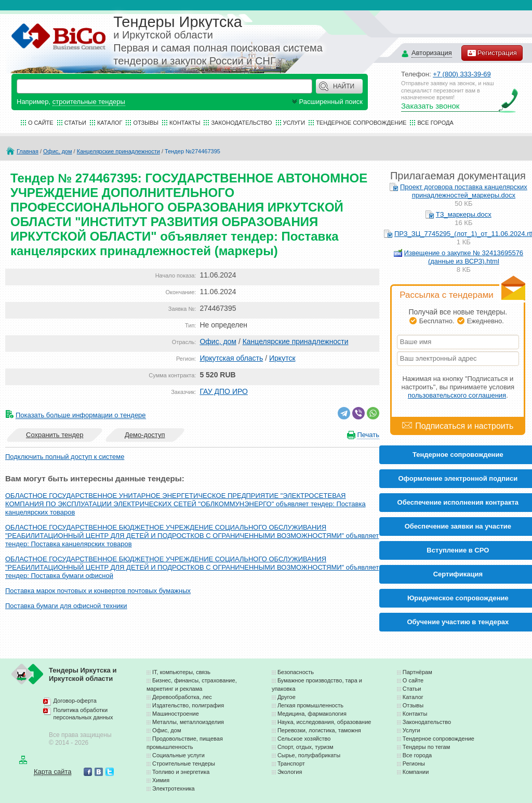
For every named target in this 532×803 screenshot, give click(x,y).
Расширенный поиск (326, 102)
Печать (368, 435)
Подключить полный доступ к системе (65, 457)
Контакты (185, 123)
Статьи (75, 123)
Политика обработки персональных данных (83, 714)
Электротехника (174, 788)
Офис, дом (57, 151)
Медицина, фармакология (312, 714)
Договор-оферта (75, 701)
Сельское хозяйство (304, 739)
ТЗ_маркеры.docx (464, 214)
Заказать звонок (430, 106)
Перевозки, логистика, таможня (319, 730)
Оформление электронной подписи (458, 478)
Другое (287, 697)
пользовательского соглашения (457, 395)
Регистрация (492, 53)
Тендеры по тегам (427, 747)
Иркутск (282, 358)
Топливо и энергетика (181, 772)
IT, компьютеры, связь (181, 672)
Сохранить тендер (55, 435)
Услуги (294, 123)
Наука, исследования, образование (324, 722)
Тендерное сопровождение (361, 123)
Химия (161, 780)
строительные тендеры (89, 102)
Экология (290, 772)
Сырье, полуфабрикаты (309, 755)
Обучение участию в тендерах (458, 622)
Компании (416, 772)
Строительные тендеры (184, 763)
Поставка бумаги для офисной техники (66, 606)
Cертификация (458, 574)
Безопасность (296, 672)
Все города (435, 123)
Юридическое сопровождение (458, 598)
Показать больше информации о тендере (81, 415)
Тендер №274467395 (192, 151)
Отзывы (146, 123)
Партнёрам (417, 672)
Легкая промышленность (310, 705)
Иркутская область (231, 358)
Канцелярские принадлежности (118, 151)
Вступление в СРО (458, 550)
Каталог (110, 123)
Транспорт (291, 763)
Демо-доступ (145, 435)
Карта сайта (52, 772)
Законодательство (241, 123)
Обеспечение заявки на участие (458, 526)
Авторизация (432, 53)
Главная (28, 151)
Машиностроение (176, 714)
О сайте (41, 123)
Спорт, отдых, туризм (305, 747)
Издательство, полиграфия (188, 705)
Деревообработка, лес (182, 697)
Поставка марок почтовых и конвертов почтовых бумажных (98, 591)
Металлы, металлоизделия (188, 722)
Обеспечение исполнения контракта (458, 502)
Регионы (414, 763)
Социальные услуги (178, 755)
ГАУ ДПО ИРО (223, 391)
